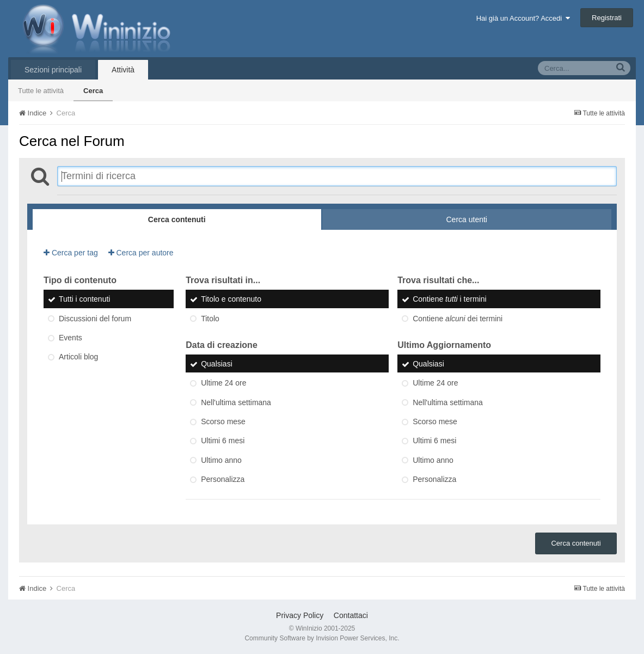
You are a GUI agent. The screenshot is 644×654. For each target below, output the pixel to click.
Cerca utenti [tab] (467, 219)
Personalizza (223, 479)
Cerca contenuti (576, 543)
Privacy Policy (300, 615)
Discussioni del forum (95, 319)
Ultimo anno (221, 460)
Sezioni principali (53, 70)
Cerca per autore (141, 253)
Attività (123, 70)
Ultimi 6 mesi (223, 441)
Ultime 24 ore (223, 383)
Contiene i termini (449, 300)
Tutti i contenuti (84, 300)
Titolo (210, 319)
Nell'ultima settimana (236, 402)
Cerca (93, 91)
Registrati (607, 18)
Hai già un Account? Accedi (523, 18)
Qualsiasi (217, 364)
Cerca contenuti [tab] (177, 219)
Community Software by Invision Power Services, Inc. (322, 638)
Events (70, 338)
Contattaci (351, 615)
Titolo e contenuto (231, 300)
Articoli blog (78, 357)
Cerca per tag (71, 253)
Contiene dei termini (458, 319)
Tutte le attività (41, 91)
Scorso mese (223, 421)
